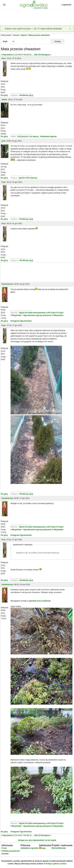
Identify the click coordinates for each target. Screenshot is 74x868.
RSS (42, 848)
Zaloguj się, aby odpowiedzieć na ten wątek (37, 840)
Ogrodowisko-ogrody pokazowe (37, 315)
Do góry (4, 95)
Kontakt (5, 854)
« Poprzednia (7, 55)
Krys (4, 58)
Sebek (4, 100)
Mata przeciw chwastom (39, 35)
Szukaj (57, 41)
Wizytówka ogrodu (49, 136)
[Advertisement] (37, 18)
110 (39, 55)
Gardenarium (7, 284)
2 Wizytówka (58, 315)
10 (28, 55)
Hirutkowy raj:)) (26, 95)
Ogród (24, 35)
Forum (16, 35)
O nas (4, 848)
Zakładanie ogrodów (30, 848)
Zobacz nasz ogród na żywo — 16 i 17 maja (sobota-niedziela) (33, 29)
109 (36, 55)
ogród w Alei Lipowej (28, 178)
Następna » (46, 55)
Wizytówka (16, 315)
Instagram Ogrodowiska (21, 321)
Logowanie (66, 5)
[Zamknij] (70, 29)
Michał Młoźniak (59, 848)
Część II (54, 313)
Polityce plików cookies (56, 864)
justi (3, 141)
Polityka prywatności (11, 851)
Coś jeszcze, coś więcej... (29, 136)
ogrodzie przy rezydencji (40, 601)
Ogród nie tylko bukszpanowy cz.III (34, 313)
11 (30, 55)
